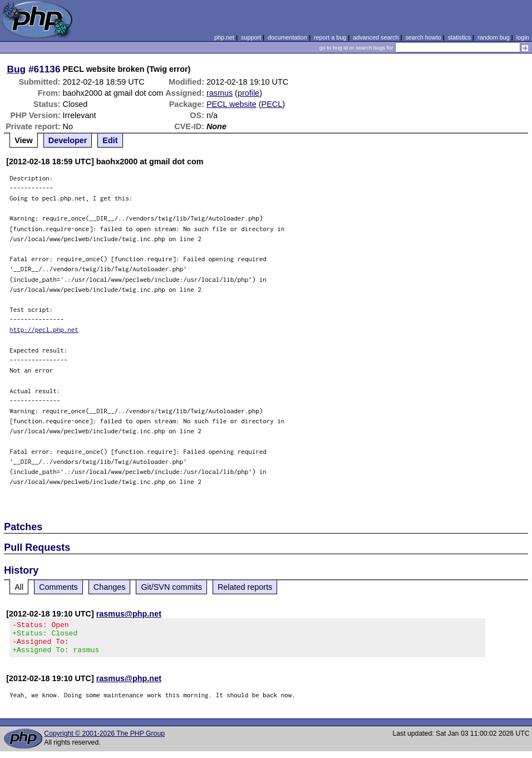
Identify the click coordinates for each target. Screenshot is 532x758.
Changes (110, 587)
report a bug (330, 37)
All (19, 587)
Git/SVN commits (171, 587)
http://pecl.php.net (44, 329)
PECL (272, 104)
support (251, 37)
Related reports (245, 587)
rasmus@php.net (129, 614)
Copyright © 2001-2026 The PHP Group (104, 740)
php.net (224, 37)
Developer (68, 140)
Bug (17, 69)
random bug (494, 37)
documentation (287, 37)
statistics (459, 37)
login (523, 37)
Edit (110, 140)
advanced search (376, 37)
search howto (423, 37)
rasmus (220, 93)
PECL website (231, 104)
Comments (58, 587)
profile (248, 93)
